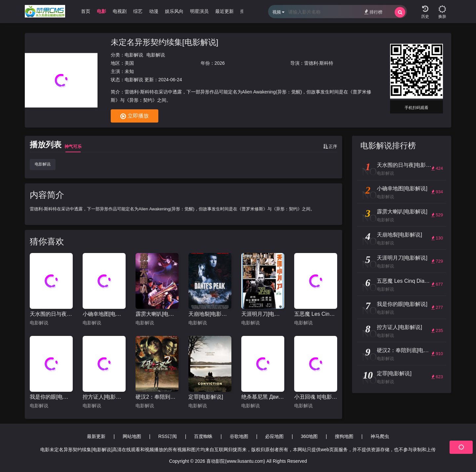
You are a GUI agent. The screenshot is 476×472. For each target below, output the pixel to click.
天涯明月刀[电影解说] (263, 314)
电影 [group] (101, 11)
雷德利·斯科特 (319, 63)
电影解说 (134, 55)
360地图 (309, 436)
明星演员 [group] (199, 11)
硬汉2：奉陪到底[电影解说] (157, 397)
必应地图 (274, 436)
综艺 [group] (138, 11)
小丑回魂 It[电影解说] (316, 397)
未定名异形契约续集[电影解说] (164, 42)
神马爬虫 (380, 436)
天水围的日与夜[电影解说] (51, 314)
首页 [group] (86, 11)
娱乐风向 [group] (174, 11)
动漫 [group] (154, 11)
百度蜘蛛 (203, 436)
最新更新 (96, 436)
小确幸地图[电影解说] (104, 314)
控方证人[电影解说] (104, 397)
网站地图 (132, 436)
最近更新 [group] (224, 11)
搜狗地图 (344, 436)
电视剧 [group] (120, 11)
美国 (129, 63)
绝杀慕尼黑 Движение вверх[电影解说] (263, 397)
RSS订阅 (168, 436)
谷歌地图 (239, 436)
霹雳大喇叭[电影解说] (157, 314)
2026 (220, 63)
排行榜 (373, 12)
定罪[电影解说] (206, 397)
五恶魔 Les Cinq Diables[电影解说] (316, 314)
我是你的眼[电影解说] (51, 397)
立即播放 (135, 116)
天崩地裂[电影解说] (210, 314)
